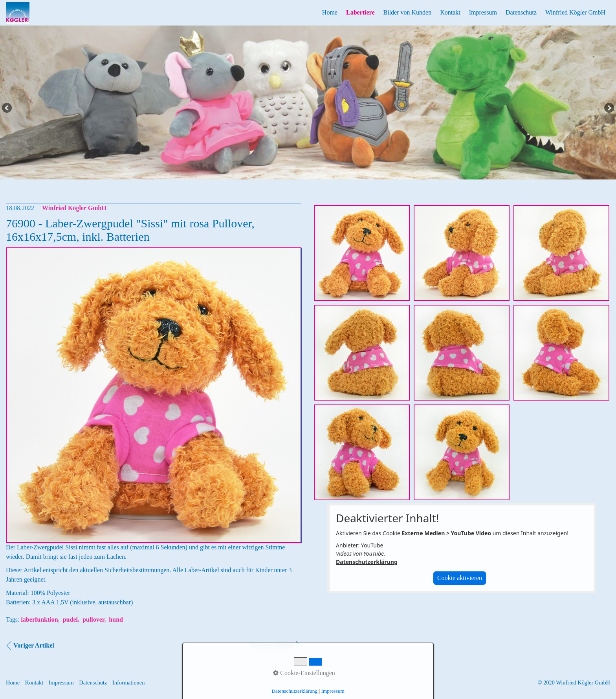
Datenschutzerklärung (367, 562)
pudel (70, 619)
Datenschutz (521, 12)
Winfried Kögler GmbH (575, 12)
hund (116, 619)
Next (609, 108)
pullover (93, 619)
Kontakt (450, 12)
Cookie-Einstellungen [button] (304, 673)
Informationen (128, 683)
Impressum (483, 12)
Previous (7, 108)
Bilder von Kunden (408, 12)
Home (330, 12)
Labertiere (360, 12)
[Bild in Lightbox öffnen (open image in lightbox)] (362, 253)
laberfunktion (39, 619)
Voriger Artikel (34, 645)
